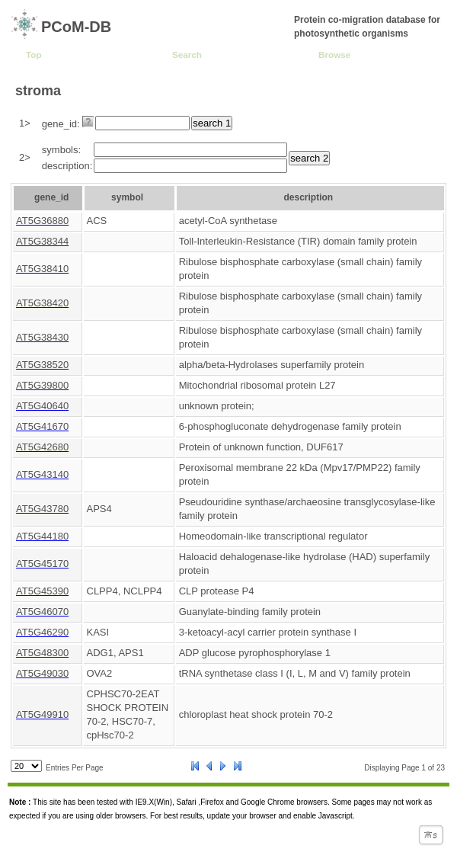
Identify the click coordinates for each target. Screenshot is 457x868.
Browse (334, 54)
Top (34, 54)
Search (187, 54)
